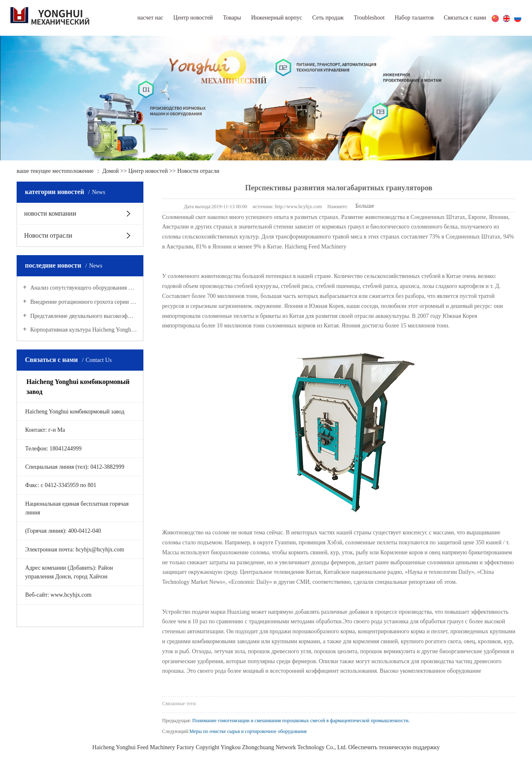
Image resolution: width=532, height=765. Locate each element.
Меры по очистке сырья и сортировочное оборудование (248, 731)
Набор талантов (414, 18)
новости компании (50, 213)
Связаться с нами (465, 18)
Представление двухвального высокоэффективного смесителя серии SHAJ (83, 316)
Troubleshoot (369, 18)
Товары (232, 18)
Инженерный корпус (277, 18)
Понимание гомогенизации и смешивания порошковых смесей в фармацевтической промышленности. (301, 721)
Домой (111, 171)
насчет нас (150, 18)
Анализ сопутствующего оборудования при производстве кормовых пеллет (83, 288)
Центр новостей (193, 18)
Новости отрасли (198, 171)
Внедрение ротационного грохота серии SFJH (83, 302)
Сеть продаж (328, 18)
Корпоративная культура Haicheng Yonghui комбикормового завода (83, 330)
